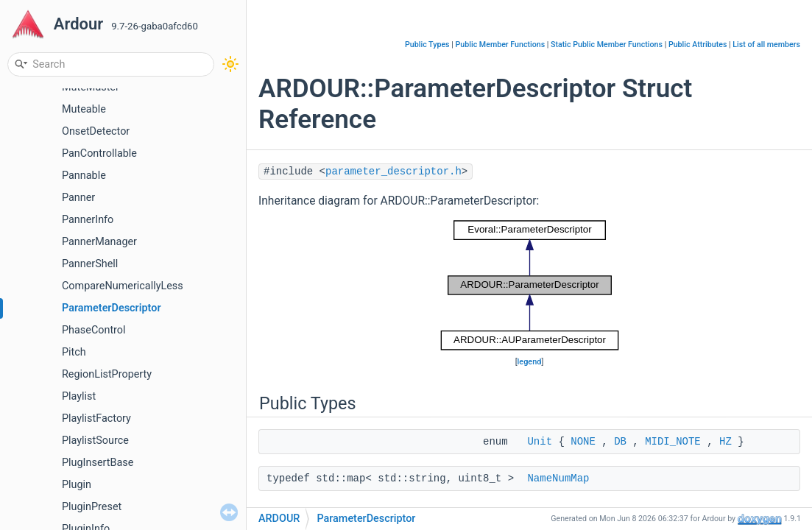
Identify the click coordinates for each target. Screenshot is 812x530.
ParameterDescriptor (112, 308)
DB (620, 442)
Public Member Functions (501, 45)
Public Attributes (698, 45)
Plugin (77, 485)
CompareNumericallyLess (123, 286)
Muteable (84, 109)
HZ (725, 442)
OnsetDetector (96, 131)
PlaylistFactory (96, 418)
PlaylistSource (95, 441)
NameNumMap (558, 478)
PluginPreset (92, 507)
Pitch (74, 352)
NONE (583, 442)
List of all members (766, 45)
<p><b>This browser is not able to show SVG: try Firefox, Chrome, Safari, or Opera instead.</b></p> (530, 285)
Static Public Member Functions (607, 45)
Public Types (427, 45)
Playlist (79, 396)
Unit (540, 442)
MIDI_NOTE (673, 442)
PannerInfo (88, 220)
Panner (78, 198)
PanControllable (99, 153)
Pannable (84, 176)
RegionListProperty (107, 374)
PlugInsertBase (98, 463)
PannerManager (99, 242)
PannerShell (90, 264)
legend (530, 362)
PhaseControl (94, 330)
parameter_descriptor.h (393, 172)
